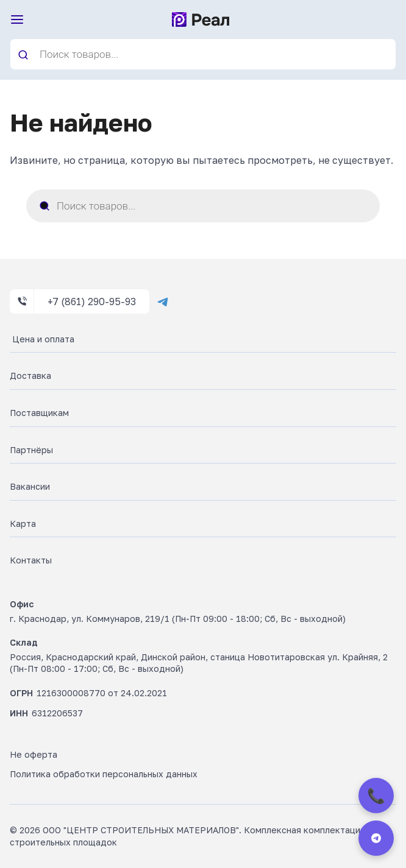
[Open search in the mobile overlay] (203, 54)
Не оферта (34, 754)
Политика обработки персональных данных (104, 774)
